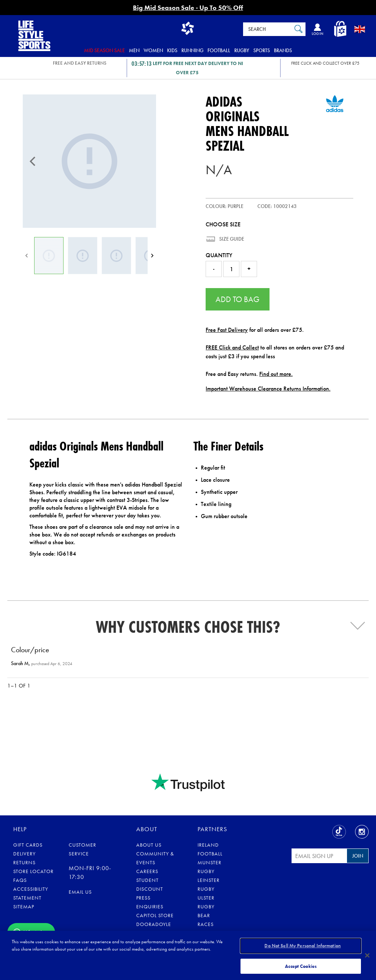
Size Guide (231, 239)
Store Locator (33, 871)
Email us (80, 892)
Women (153, 50)
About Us (149, 845)
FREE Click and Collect (232, 347)
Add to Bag (238, 299)
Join (358, 856)
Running (192, 50)
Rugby (242, 50)
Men (134, 50)
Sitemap (24, 907)
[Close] (367, 955)
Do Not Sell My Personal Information (303, 946)
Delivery (24, 854)
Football (219, 50)
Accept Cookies (301, 965)
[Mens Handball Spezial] (89, 161)
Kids (172, 50)
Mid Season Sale (104, 50)
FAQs (20, 880)
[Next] (152, 256)
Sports (262, 50)
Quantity (219, 255)
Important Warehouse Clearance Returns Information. (268, 389)
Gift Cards (28, 845)
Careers (147, 871)
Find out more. (276, 374)
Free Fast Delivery (227, 330)
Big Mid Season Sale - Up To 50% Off (188, 8)
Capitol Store (155, 915)
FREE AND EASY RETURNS (80, 63)
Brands (283, 50)
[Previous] (33, 161)
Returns (24, 862)
